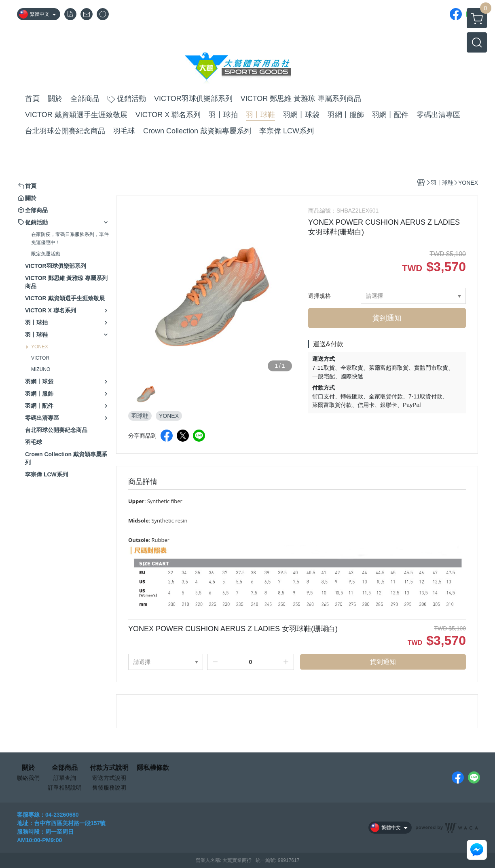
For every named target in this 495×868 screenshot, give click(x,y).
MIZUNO (41, 369)
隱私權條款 (153, 768)
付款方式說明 (109, 768)
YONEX (40, 347)
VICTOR (40, 358)
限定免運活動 (46, 254)
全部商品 (65, 768)
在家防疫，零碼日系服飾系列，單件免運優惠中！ (70, 238)
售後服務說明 (109, 788)
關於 (28, 768)
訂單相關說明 (65, 788)
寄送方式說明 (109, 778)
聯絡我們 (28, 778)
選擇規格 (319, 296)
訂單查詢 (65, 778)
